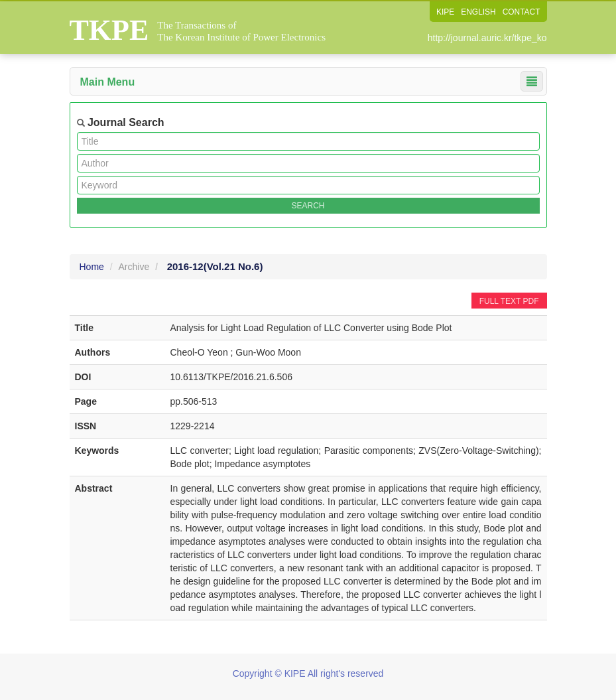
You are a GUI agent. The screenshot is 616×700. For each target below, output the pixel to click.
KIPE (445, 12)
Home (92, 267)
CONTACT (521, 12)
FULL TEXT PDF (509, 301)
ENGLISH (478, 12)
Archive (134, 267)
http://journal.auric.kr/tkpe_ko (487, 38)
